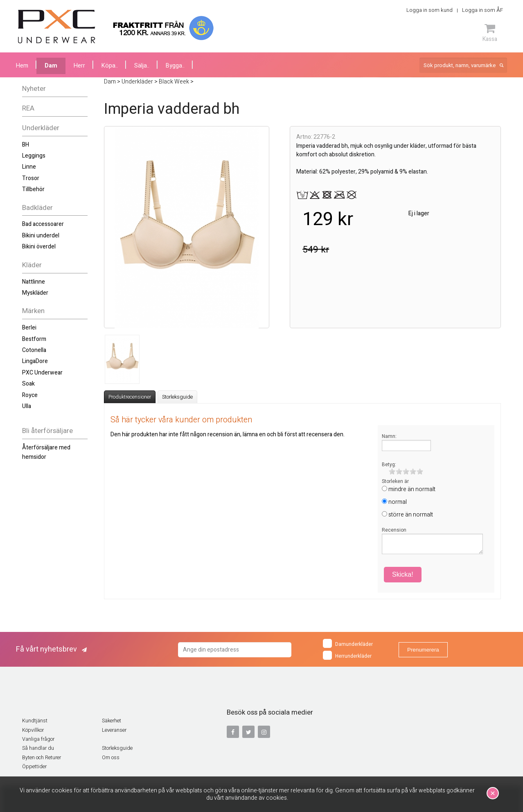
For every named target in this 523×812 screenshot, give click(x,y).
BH (26, 145)
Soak (28, 384)
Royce (30, 395)
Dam (51, 66)
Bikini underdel (41, 236)
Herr (79, 66)
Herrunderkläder (347, 655)
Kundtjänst (35, 721)
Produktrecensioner (130, 397)
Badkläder (37, 208)
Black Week (174, 82)
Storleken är (395, 481)
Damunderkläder (348, 643)
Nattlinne (34, 282)
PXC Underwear (42, 373)
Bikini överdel (39, 247)
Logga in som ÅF (482, 10)
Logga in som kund (429, 10)
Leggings (34, 156)
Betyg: (389, 465)
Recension (394, 530)
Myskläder (35, 293)
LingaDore (35, 361)
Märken (33, 311)
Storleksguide (177, 397)
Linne (29, 167)
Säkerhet (112, 721)
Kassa (490, 33)
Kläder (32, 265)
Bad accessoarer (43, 224)
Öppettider (34, 767)
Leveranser (114, 730)
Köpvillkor (33, 730)
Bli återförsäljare (47, 431)
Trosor (31, 178)
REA (28, 108)
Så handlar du (38, 748)
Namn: (389, 436)
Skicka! (403, 574)
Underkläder (41, 128)
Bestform (34, 339)
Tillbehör (33, 189)
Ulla (27, 406)
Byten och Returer (42, 758)
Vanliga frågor (38, 739)
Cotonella (34, 350)
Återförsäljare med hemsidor (46, 452)
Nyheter (34, 89)
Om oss (111, 758)
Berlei (29, 328)
